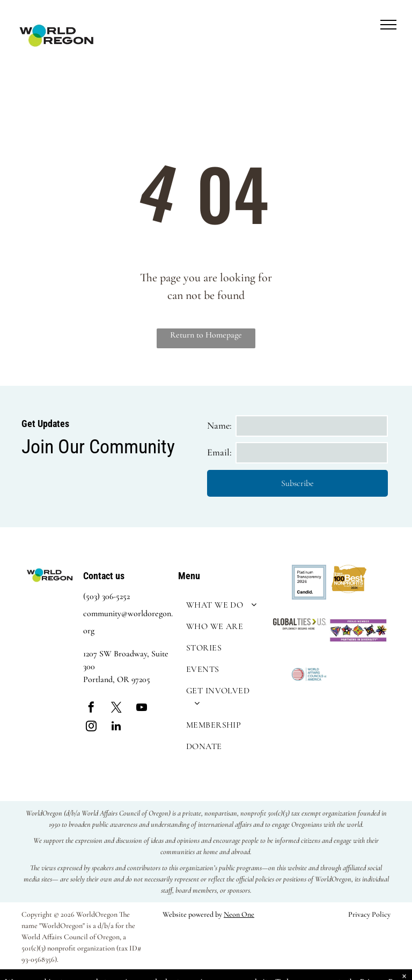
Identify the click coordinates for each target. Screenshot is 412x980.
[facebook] (91, 709)
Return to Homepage (206, 335)
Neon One (239, 914)
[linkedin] (116, 727)
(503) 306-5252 (106, 596)
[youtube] (142, 709)
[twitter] (116, 709)
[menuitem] (223, 605)
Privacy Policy (369, 914)
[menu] (388, 25)
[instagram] (91, 727)
